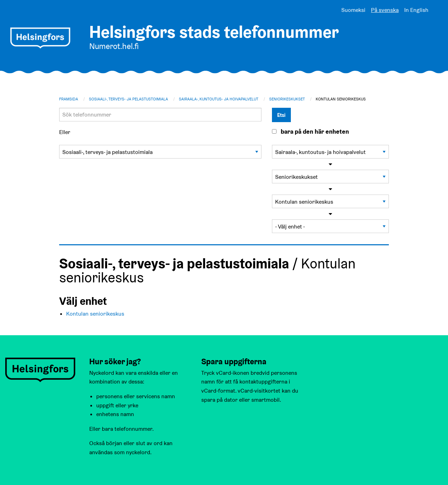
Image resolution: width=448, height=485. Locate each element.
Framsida (69, 99)
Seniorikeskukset (287, 99)
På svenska (385, 10)
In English (416, 10)
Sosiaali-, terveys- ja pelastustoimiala (128, 99)
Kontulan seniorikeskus (95, 314)
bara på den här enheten (315, 132)
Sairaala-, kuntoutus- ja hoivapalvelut (219, 99)
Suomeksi (353, 10)
